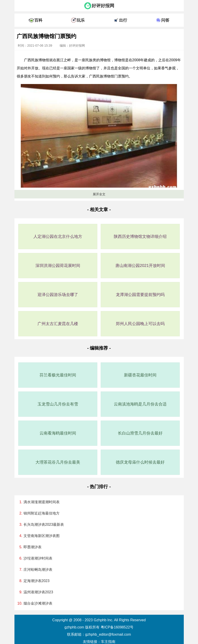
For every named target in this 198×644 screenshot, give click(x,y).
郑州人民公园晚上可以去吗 (140, 324)
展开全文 (99, 194)
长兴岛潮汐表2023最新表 (44, 525)
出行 (123, 20)
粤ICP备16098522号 (117, 627)
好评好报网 (103, 6)
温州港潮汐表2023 (38, 592)
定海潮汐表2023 (37, 581)
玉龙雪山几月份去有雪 (58, 404)
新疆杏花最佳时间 (140, 375)
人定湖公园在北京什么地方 (58, 237)
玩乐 (81, 20)
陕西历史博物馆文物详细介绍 (140, 237)
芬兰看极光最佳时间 (58, 375)
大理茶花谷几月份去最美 (58, 462)
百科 (38, 20)
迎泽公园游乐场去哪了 (58, 295)
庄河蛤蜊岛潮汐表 (38, 570)
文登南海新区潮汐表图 (42, 536)
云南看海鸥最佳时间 (58, 433)
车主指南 (108, 642)
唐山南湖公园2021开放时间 (140, 266)
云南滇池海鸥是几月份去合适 (140, 404)
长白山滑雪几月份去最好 (140, 433)
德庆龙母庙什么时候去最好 (140, 462)
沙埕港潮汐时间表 (38, 558)
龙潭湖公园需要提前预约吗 (140, 295)
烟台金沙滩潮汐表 (38, 603)
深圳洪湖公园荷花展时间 (58, 266)
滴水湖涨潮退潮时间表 (42, 502)
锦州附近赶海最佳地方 (42, 513)
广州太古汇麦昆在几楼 (58, 324)
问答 (165, 20)
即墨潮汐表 (33, 547)
